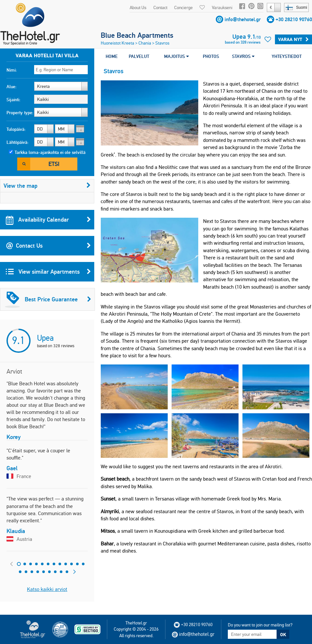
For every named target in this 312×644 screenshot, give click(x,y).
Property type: (20, 113)
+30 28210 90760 (294, 19)
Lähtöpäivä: (18, 142)
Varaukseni (222, 7)
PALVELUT (139, 56)
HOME (112, 56)
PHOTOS (211, 56)
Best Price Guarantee (48, 299)
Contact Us (48, 246)
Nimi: (12, 70)
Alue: (12, 87)
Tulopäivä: (16, 129)
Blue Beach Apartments (137, 35)
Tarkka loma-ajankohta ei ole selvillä (50, 152)
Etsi (54, 164)
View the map (47, 186)
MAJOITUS (176, 56)
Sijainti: (13, 100)
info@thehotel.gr (243, 19)
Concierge (183, 7)
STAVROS (243, 56)
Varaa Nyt (293, 39)
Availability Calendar (48, 220)
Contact (160, 7)
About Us (138, 7)
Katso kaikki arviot (47, 589)
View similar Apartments (48, 272)
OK (283, 635)
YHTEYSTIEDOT (287, 56)
